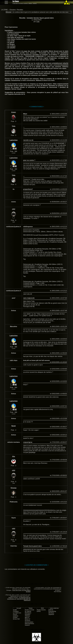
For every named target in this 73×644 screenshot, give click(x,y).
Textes (31, 608)
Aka (14, 456)
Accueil (19, 608)
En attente (28, 611)
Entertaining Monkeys (52, 612)
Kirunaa (14, 488)
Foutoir (15, 617)
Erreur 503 (16, 619)
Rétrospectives (30, 624)
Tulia (38, 22)
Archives (28, 620)
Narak (13, 426)
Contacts (16, 611)
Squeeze (51, 614)
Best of (27, 617)
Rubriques (28, 613)
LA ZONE (4, 10)
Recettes (20, 10)
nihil (14, 209)
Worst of (28, 619)
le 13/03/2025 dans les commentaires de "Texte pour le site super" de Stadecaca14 (19, 599)
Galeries (16, 616)
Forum (15, 614)
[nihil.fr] (51, 610)
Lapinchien (13, 140)
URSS (39, 611)
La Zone (16, 1)
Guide (15, 610)
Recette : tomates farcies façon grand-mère (36, 18)
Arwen (14, 112)
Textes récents (41, 610)
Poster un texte (30, 610)
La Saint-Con (17, 613)
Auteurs (27, 625)
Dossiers (13, 10)
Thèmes (27, 616)
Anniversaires (29, 622)
